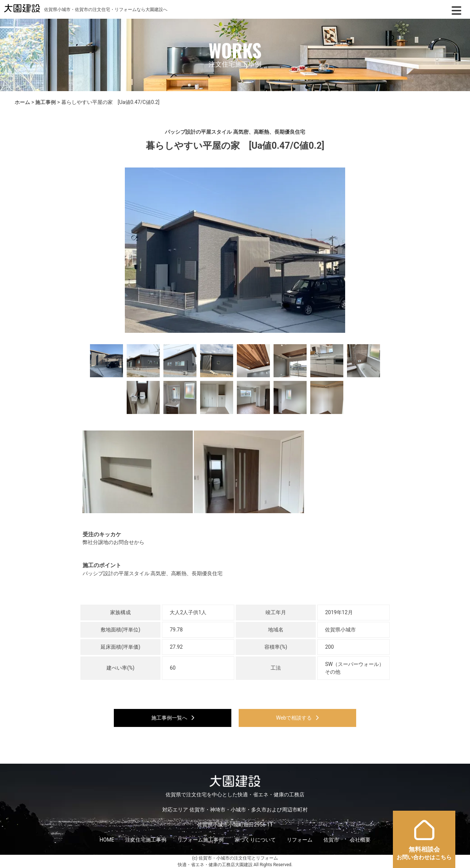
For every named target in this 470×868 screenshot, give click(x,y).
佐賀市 (331, 840)
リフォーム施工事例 (200, 840)
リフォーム (300, 840)
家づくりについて (255, 840)
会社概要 (360, 840)
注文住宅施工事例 (146, 840)
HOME (107, 840)
